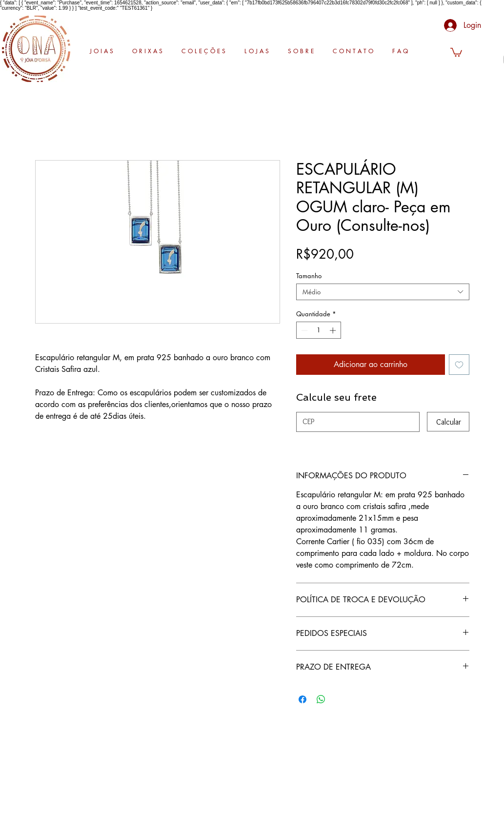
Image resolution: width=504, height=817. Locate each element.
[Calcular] (448, 422)
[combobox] (383, 292)
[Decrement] (303, 330)
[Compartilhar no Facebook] (302, 699)
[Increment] (334, 330)
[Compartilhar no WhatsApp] (321, 699)
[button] (456, 52)
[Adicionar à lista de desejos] (459, 365)
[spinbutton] (318, 330)
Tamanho (309, 276)
